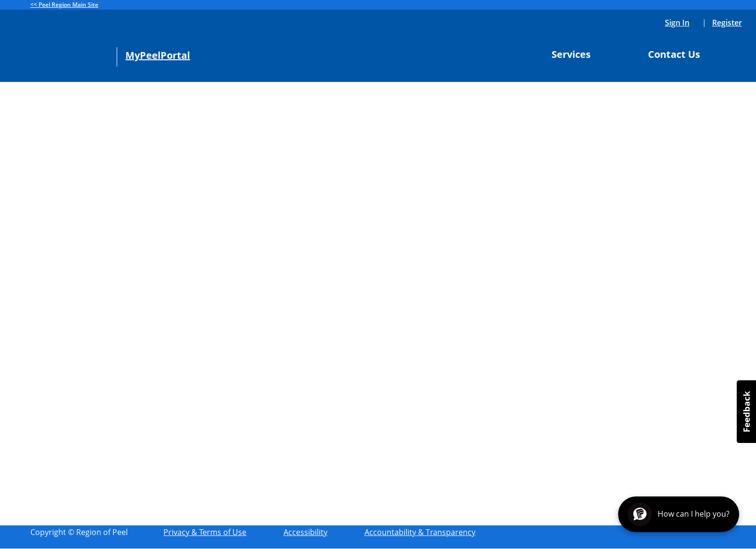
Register (727, 23)
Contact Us (678, 54)
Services (575, 54)
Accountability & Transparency (420, 532)
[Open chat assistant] (679, 514)
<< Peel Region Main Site (64, 5)
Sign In (677, 23)
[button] (746, 412)
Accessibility (305, 532)
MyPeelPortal (158, 55)
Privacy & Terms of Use (205, 532)
